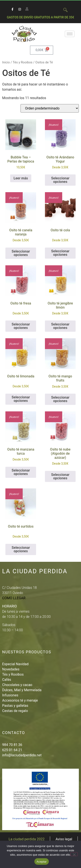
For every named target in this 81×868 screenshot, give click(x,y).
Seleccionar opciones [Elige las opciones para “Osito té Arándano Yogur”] (60, 180)
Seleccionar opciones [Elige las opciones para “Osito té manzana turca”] (21, 472)
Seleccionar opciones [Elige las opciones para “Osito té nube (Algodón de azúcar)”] (60, 476)
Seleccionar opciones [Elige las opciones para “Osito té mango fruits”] (60, 399)
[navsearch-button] (63, 10)
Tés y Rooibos (23, 62)
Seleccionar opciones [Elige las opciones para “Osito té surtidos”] (21, 549)
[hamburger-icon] (70, 34)
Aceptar (42, 862)
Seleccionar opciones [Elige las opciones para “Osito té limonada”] (21, 399)
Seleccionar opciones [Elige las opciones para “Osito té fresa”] (21, 326)
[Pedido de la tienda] (50, 108)
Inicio (6, 62)
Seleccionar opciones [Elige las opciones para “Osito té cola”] (60, 253)
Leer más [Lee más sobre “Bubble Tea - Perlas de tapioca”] (21, 178)
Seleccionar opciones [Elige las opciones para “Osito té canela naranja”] (21, 253)
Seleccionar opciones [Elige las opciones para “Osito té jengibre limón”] (60, 326)
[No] (74, 854)
